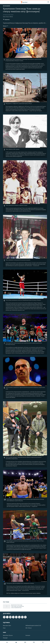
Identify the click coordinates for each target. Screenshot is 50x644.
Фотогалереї (6, 6)
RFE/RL (11, 17)
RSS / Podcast (29, 628)
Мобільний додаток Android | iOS (33, 626)
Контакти (28, 636)
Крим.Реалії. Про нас (8, 636)
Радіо (4, 628)
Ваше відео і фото (7, 626)
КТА (25, 642)
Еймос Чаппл (6, 17)
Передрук (5, 638)
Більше (6, 26)
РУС (34, 642)
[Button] (6, 20)
